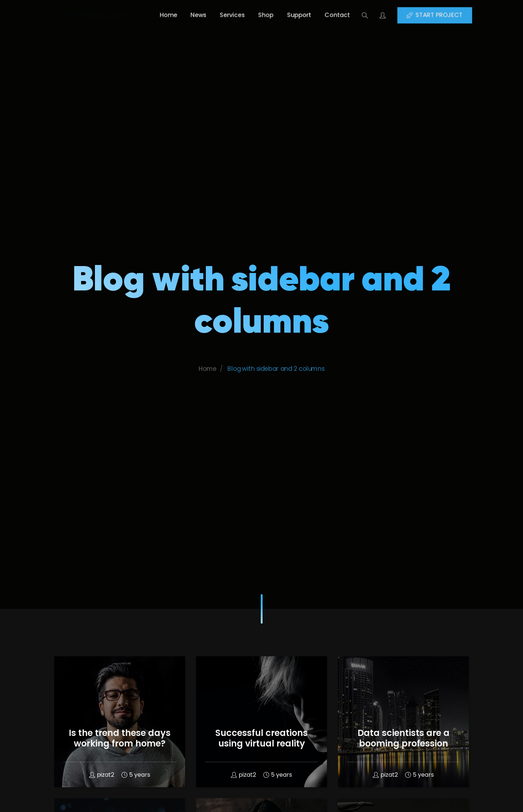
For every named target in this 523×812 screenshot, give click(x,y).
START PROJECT (466, 15)
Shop (267, 15)
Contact (351, 15)
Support (306, 15)
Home (152, 15)
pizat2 (102, 775)
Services (227, 15)
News (187, 15)
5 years (136, 775)
